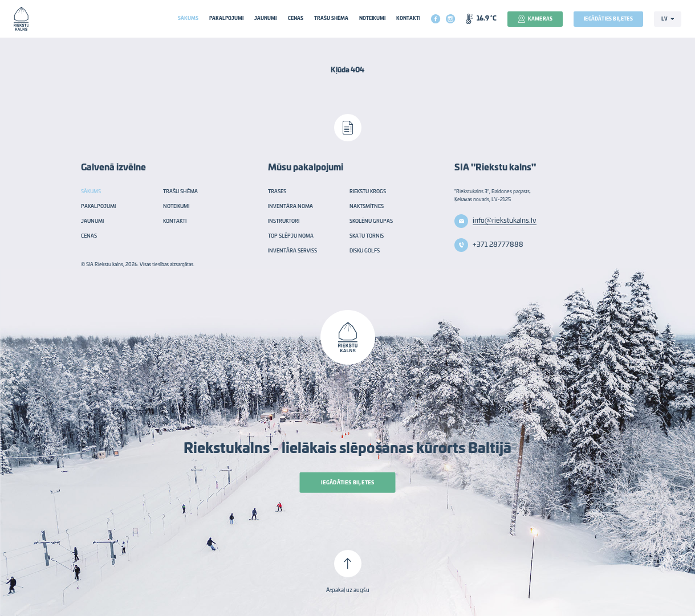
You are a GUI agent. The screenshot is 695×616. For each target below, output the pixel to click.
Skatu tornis (367, 236)
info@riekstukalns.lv (505, 221)
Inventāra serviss (292, 251)
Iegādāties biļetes (608, 19)
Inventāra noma (290, 207)
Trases (277, 192)
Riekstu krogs (368, 192)
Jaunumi (265, 19)
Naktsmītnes (367, 207)
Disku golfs (365, 251)
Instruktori (284, 221)
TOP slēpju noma (291, 236)
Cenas (296, 19)
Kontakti (408, 19)
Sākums (188, 19)
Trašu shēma (331, 19)
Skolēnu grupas (371, 221)
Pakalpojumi (226, 19)
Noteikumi (372, 19)
